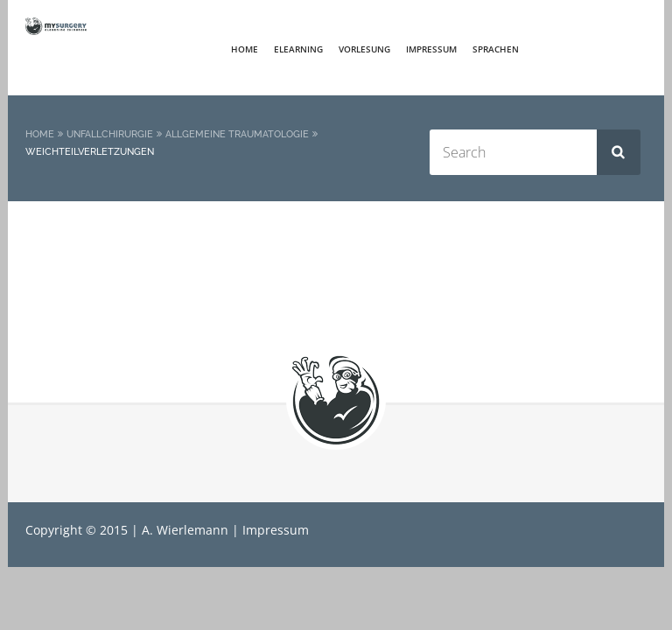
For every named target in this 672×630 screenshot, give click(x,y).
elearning (298, 49)
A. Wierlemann (185, 530)
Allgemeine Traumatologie (237, 134)
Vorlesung (364, 49)
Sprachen (496, 49)
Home (245, 49)
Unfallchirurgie (110, 134)
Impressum (431, 49)
